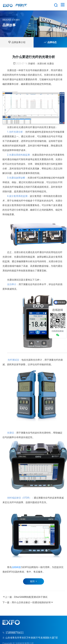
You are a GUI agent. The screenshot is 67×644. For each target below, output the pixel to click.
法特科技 (16, 567)
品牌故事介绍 (17, 42)
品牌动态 (50, 42)
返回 (33, 581)
